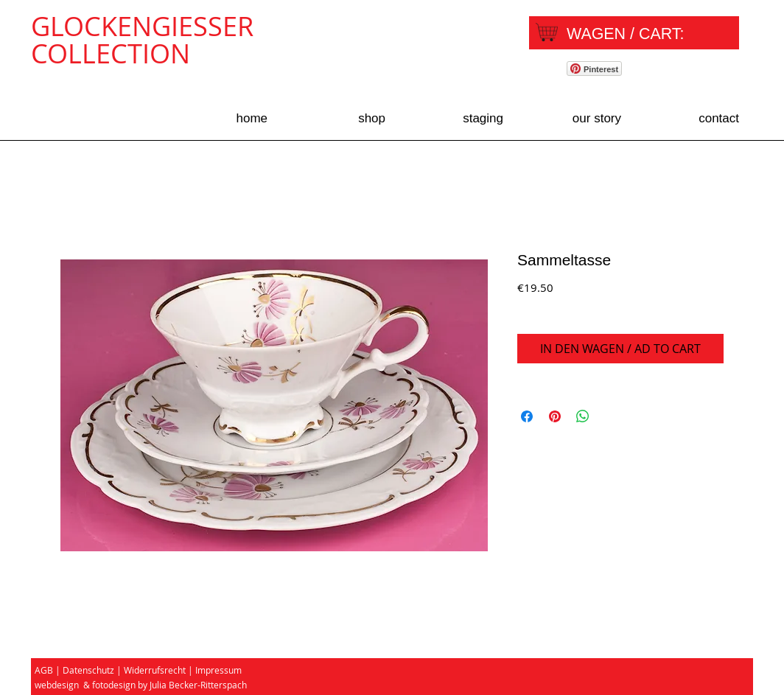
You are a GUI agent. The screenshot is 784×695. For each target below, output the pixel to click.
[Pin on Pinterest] (555, 416)
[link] (637, 34)
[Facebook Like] (691, 71)
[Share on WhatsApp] (583, 416)
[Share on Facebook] (527, 416)
